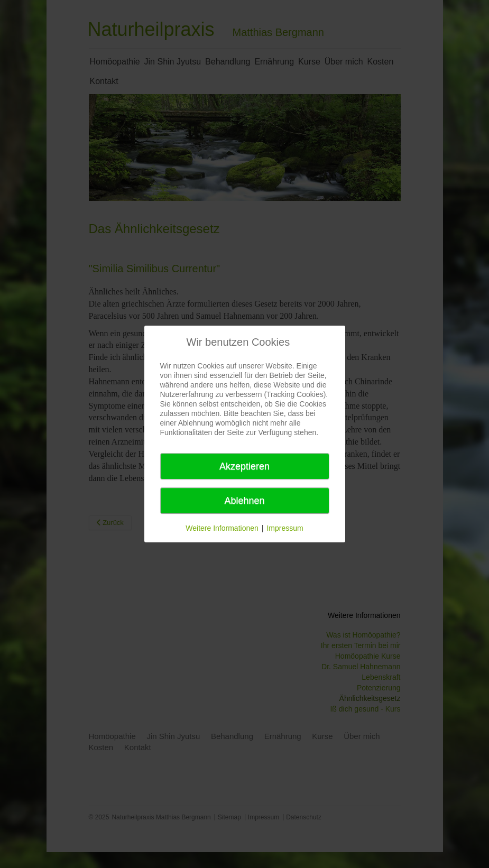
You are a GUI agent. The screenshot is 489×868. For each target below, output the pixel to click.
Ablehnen (244, 501)
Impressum (285, 528)
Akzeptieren (245, 466)
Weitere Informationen (222, 528)
